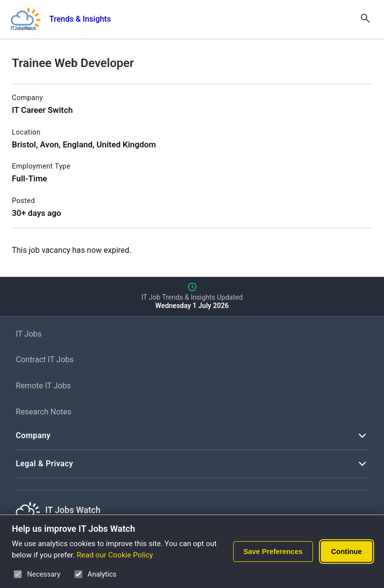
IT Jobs (29, 334)
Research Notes (44, 412)
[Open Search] (365, 19)
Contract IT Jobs (45, 360)
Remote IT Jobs (43, 386)
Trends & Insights (80, 19)
